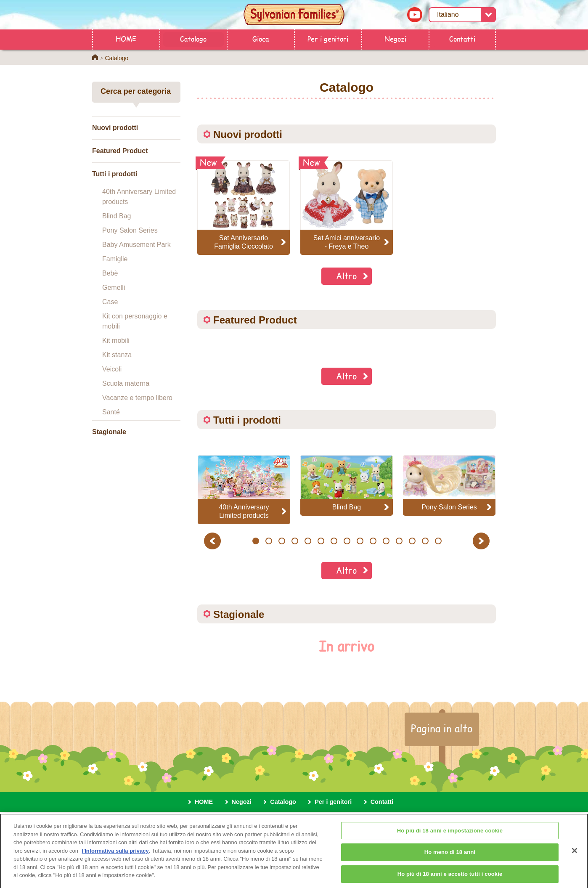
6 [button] (321, 541)
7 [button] (334, 541)
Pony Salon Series (130, 230)
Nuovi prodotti (115, 128)
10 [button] (373, 541)
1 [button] (256, 541)
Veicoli (112, 369)
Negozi (395, 38)
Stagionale (109, 432)
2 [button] (269, 541)
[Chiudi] (575, 855)
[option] (244, 489)
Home (95, 57)
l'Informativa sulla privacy (115, 855)
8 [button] (347, 541)
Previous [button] (214, 541)
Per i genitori (328, 38)
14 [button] (425, 541)
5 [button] (308, 541)
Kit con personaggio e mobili (135, 321)
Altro (347, 276)
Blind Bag (117, 216)
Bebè (110, 273)
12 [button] (399, 541)
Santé (111, 412)
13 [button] (412, 541)
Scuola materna (126, 383)
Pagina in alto (442, 728)
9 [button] (360, 541)
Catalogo (193, 38)
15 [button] (438, 541)
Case (110, 302)
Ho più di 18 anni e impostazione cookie (450, 835)
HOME (126, 38)
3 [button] (282, 541)
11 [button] (386, 541)
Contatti (462, 38)
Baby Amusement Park (136, 245)
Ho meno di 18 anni (450, 857)
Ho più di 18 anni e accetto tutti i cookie (450, 878)
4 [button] (295, 541)
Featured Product (120, 151)
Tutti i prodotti (115, 174)
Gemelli (114, 288)
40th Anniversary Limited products (139, 197)
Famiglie (115, 259)
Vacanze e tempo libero (137, 398)
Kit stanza (117, 355)
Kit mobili (116, 341)
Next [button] (482, 541)
